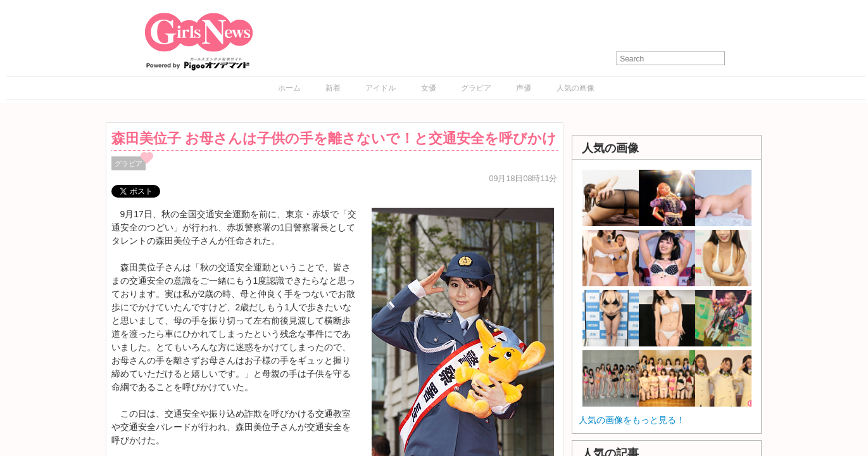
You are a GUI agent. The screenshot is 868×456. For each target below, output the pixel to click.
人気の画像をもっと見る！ (632, 420)
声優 (524, 88)
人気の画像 (576, 88)
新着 (333, 88)
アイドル (381, 88)
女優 (429, 88)
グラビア (476, 88)
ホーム (289, 88)
